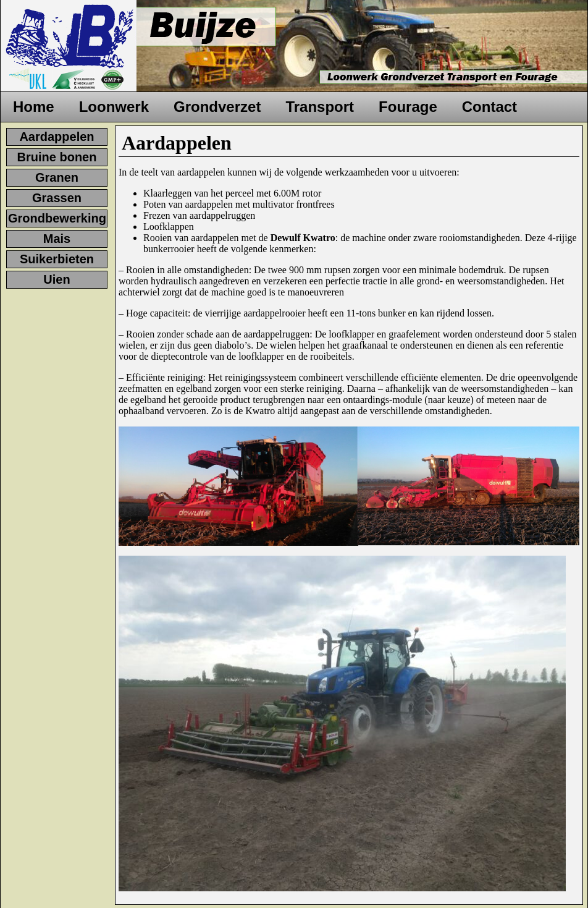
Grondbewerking (57, 218)
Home (34, 107)
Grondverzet (217, 107)
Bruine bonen (57, 157)
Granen (57, 177)
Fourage (408, 107)
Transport (320, 107)
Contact (489, 107)
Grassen (57, 198)
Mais (57, 239)
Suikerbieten (57, 259)
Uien (57, 279)
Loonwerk (114, 107)
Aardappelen (57, 137)
